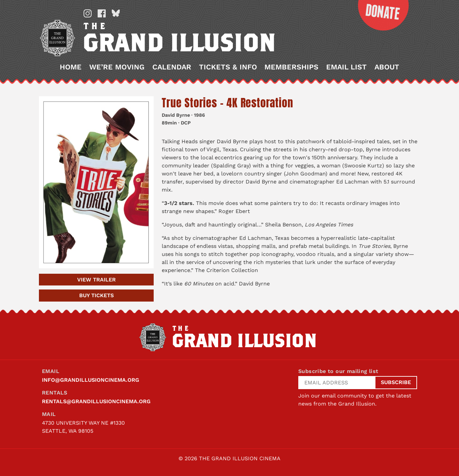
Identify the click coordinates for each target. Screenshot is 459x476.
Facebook (102, 13)
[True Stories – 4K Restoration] (96, 182)
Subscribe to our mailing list (338, 371)
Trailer (96, 280)
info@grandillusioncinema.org (91, 380)
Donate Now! (378, 15)
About (387, 67)
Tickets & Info (228, 67)
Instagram (88, 13)
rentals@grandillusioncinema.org (96, 401)
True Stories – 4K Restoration (227, 103)
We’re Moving (117, 67)
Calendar (172, 67)
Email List (346, 67)
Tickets (96, 295)
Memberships (291, 67)
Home (71, 67)
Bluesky (116, 13)
